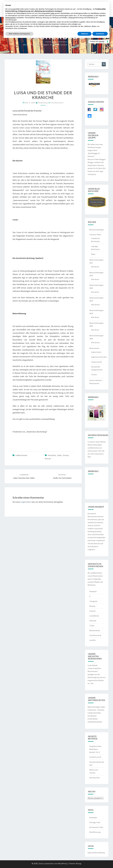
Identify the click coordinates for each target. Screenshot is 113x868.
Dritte (52, 13)
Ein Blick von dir (95, 757)
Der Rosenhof (95, 778)
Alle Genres (95, 305)
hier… (93, 683)
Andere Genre (96, 352)
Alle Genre (95, 267)
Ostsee (65, 455)
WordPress (63, 863)
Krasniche (52, 455)
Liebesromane (21, 455)
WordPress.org (95, 832)
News (93, 254)
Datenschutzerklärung (96, 853)
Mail (89, 457)
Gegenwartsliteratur (99, 357)
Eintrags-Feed (95, 822)
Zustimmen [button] (100, 34)
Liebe (59, 455)
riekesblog (43, 103)
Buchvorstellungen (97, 230)
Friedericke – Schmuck (96, 710)
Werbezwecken (11, 18)
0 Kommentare (57, 103)
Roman (48, 459)
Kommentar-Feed (96, 827)
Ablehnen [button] (85, 34)
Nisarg (79, 863)
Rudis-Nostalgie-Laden (96, 707)
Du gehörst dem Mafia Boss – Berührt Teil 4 (95, 749)
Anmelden (93, 818)
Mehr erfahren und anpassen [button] (19, 34)
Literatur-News (95, 234)
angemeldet (26, 502)
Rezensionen (94, 348)
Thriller (94, 375)
